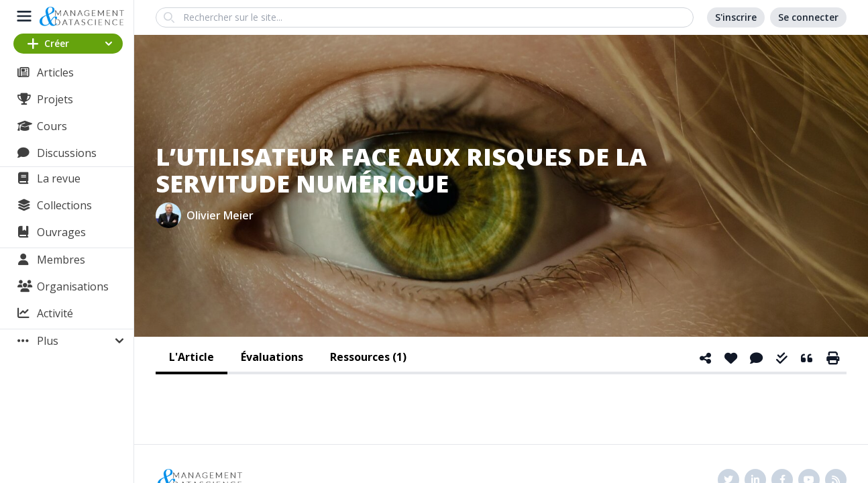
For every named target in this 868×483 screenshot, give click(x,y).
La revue (59, 178)
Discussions (67, 153)
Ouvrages (61, 232)
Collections (64, 205)
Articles (55, 72)
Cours (52, 126)
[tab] (192, 358)
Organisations (73, 286)
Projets (55, 99)
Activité (55, 313)
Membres (61, 260)
